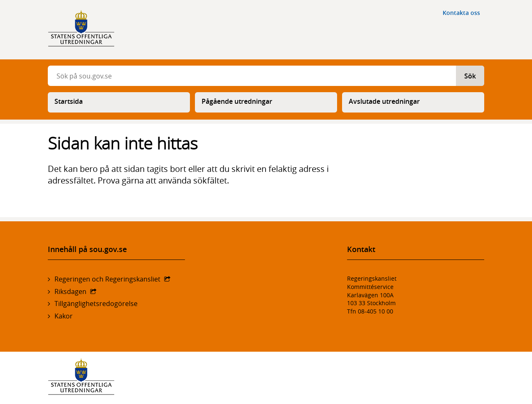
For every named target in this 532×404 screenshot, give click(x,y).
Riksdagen (70, 291)
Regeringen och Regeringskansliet (107, 279)
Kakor (64, 316)
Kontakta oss (461, 13)
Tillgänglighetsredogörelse (96, 304)
